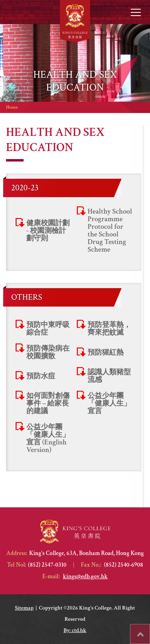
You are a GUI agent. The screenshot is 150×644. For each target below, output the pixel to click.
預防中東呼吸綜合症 (48, 329)
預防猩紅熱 (106, 352)
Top (150, 630)
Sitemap (24, 608)
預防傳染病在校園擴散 (48, 352)
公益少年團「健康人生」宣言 (109, 403)
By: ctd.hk (75, 630)
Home (12, 107)
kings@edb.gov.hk (85, 576)
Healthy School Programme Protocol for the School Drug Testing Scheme (110, 230)
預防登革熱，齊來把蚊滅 (109, 329)
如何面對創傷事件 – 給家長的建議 (48, 403)
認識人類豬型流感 (109, 376)
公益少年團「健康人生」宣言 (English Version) (48, 438)
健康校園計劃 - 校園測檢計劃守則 (48, 231)
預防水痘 (41, 376)
